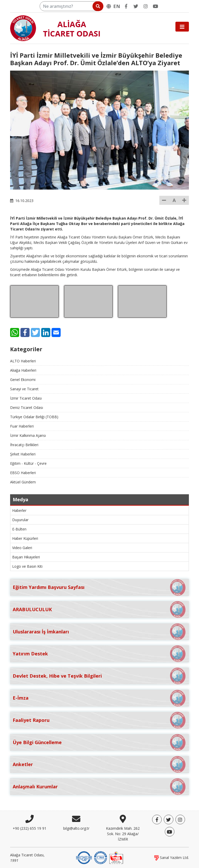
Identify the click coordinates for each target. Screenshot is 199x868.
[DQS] (84, 857)
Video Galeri (22, 548)
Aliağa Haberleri (23, 370)
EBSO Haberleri (23, 473)
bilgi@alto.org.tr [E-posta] (76, 828)
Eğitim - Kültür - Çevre (28, 463)
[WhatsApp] (15, 332)
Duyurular (20, 520)
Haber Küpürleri (25, 538)
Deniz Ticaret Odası (27, 407)
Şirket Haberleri (23, 454)
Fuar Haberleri (22, 426)
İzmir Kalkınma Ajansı (28, 435)
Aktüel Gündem (23, 482)
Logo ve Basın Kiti (27, 566)
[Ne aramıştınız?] (71, 6)
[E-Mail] (56, 332)
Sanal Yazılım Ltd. (172, 858)
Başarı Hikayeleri (26, 557)
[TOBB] (116, 857)
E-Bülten (19, 529)
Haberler (19, 510)
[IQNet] (101, 857)
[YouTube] (155, 6)
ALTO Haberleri (23, 361)
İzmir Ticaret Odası (26, 398)
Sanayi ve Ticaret (24, 389)
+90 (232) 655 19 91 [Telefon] (30, 828)
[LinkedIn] (46, 332)
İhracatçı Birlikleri (24, 445)
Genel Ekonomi (23, 380)
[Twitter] (136, 6)
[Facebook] (126, 6)
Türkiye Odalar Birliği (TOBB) (34, 417)
